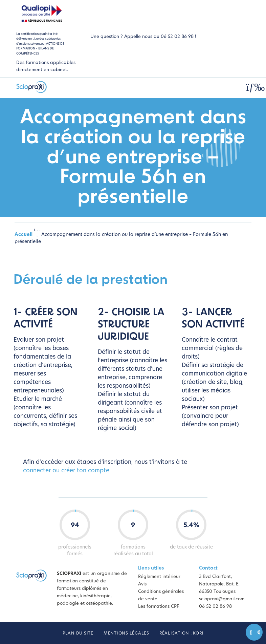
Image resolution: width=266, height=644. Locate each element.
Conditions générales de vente (161, 595)
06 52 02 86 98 (215, 607)
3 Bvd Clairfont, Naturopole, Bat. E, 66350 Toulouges (219, 584)
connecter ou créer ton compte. (67, 471)
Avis (142, 584)
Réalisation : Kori (182, 634)
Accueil (24, 235)
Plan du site (78, 634)
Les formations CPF (159, 607)
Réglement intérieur (159, 577)
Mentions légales (126, 634)
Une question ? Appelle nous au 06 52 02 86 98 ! (143, 37)
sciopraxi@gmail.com (222, 599)
